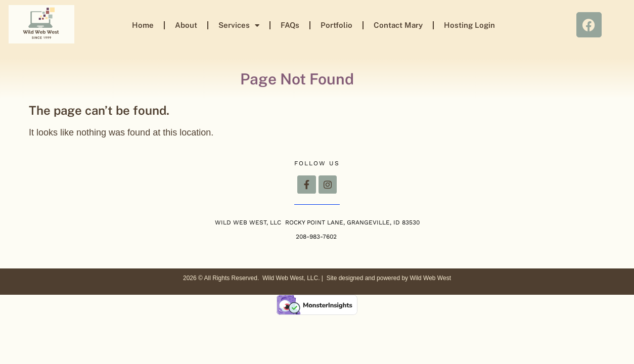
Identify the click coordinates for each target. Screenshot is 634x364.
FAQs (290, 25)
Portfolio (336, 25)
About (186, 25)
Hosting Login (469, 25)
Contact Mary (398, 25)
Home (143, 25)
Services (239, 26)
